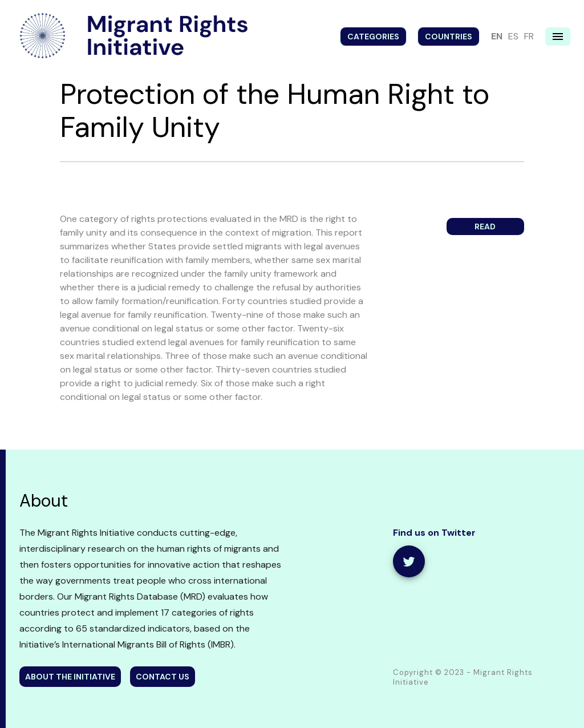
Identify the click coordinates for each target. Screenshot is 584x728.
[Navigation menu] (558, 37)
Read (485, 227)
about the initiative (70, 677)
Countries (449, 37)
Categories (373, 37)
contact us (163, 677)
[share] (409, 561)
